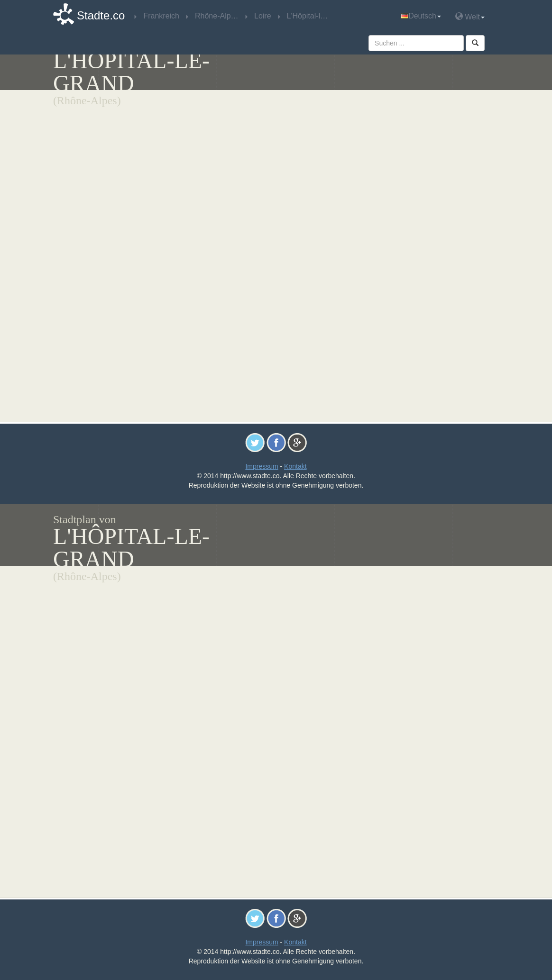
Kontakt (295, 466)
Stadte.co (101, 15)
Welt (470, 16)
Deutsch (421, 16)
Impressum (262, 466)
